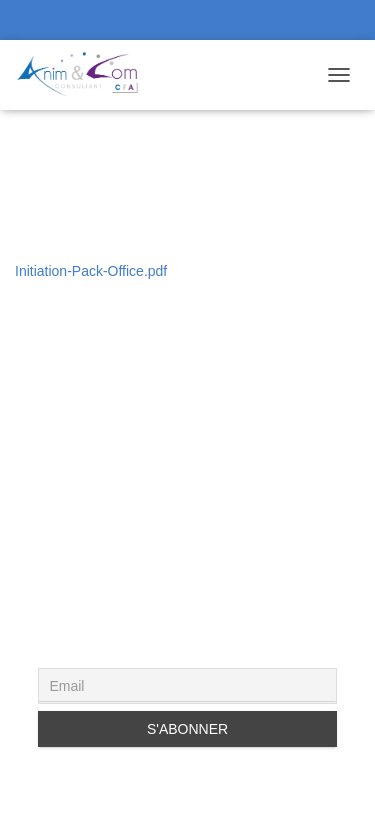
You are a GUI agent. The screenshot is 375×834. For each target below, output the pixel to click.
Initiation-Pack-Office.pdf (91, 271)
